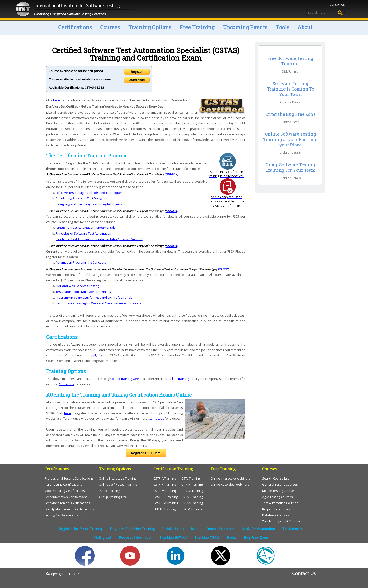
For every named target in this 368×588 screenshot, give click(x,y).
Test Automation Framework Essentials (83, 292)
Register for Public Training (81, 529)
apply (94, 355)
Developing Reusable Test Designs (80, 198)
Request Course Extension (213, 529)
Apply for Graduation (258, 529)
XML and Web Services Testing (77, 286)
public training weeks (127, 379)
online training (179, 379)
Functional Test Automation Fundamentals (86, 228)
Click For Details (290, 153)
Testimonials (293, 529)
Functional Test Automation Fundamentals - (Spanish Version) (99, 239)
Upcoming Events (245, 27)
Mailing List (102, 537)
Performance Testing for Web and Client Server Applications (98, 303)
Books (231, 537)
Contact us (66, 384)
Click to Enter (290, 122)
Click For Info (290, 72)
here (57, 100)
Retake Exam (173, 529)
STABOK (171, 174)
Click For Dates (290, 102)
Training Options (150, 27)
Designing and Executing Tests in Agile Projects (89, 204)
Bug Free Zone (256, 537)
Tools (282, 27)
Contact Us (337, 4)
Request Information (136, 537)
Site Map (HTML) (174, 537)
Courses (110, 27)
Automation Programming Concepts (81, 262)
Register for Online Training (132, 529)
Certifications (75, 27)
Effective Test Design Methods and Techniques (89, 193)
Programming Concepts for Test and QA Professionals (94, 298)
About (305, 27)
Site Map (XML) (207, 537)
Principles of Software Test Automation (83, 233)
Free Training (197, 27)
